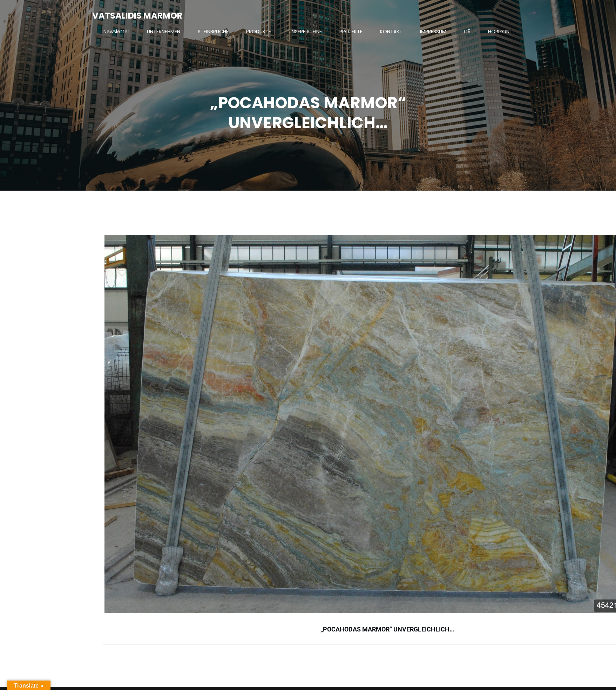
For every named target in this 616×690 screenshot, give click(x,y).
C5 (467, 32)
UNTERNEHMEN (164, 32)
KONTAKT (391, 32)
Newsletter (116, 32)
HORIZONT (500, 32)
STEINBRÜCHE (213, 32)
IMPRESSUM (433, 32)
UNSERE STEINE (305, 32)
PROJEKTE (351, 32)
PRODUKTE (259, 32)
